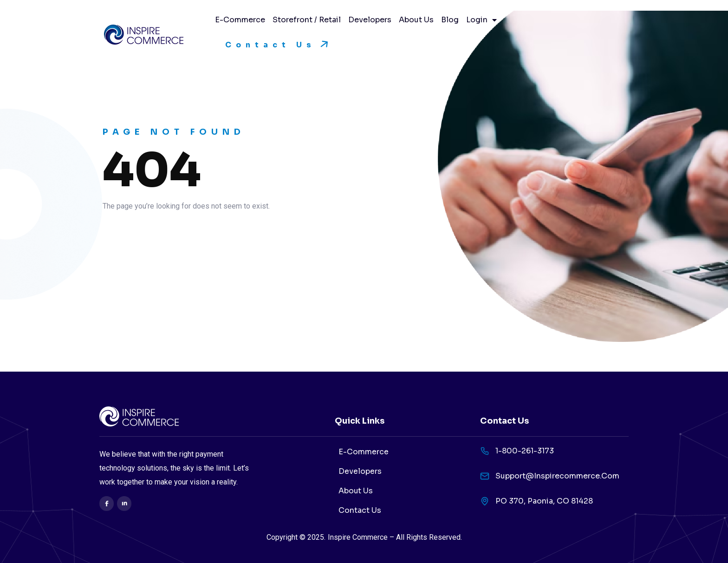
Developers (370, 20)
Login (481, 20)
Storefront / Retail (307, 20)
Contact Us (360, 510)
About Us (416, 20)
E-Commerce (240, 20)
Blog (450, 20)
